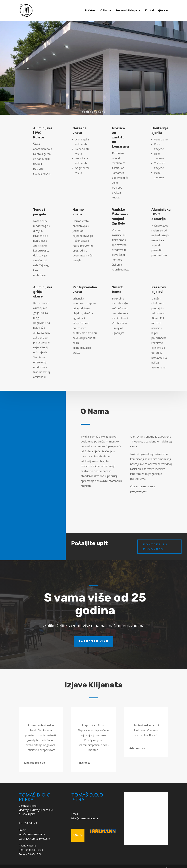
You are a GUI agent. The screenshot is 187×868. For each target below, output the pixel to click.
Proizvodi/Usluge (126, 11)
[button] (84, 112)
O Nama (106, 11)
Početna (90, 11)
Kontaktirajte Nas (157, 11)
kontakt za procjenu (156, 547)
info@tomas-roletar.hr (32, 834)
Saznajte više (93, 642)
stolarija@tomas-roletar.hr (34, 839)
